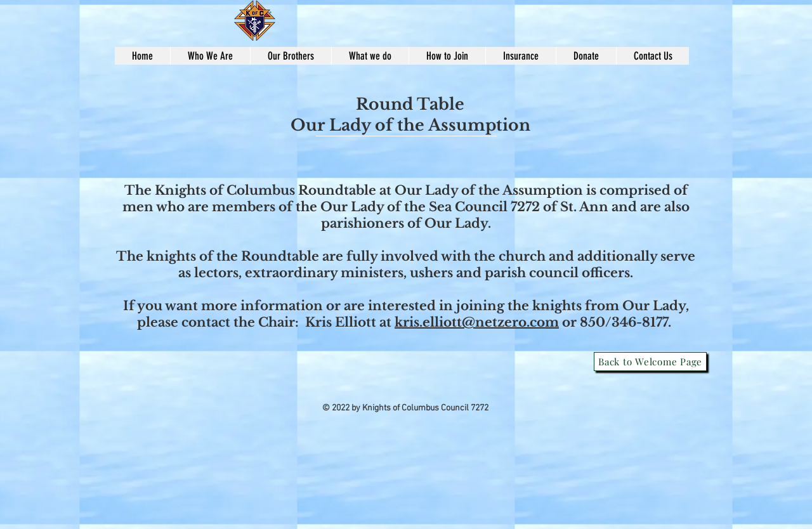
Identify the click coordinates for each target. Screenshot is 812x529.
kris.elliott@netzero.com (477, 322)
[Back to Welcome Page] (650, 362)
